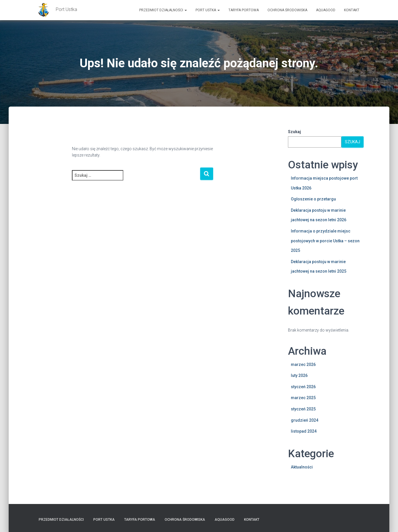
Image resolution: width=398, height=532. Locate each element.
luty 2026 (299, 375)
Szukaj (294, 132)
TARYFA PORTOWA (244, 10)
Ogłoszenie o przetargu (313, 199)
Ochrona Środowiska (287, 10)
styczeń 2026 (303, 387)
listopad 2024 (304, 431)
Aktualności (302, 467)
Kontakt (352, 10)
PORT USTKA (208, 10)
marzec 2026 (303, 364)
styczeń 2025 (303, 409)
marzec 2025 (303, 398)
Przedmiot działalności (163, 10)
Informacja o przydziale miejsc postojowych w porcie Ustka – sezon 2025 (325, 241)
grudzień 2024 (305, 420)
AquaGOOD (326, 10)
